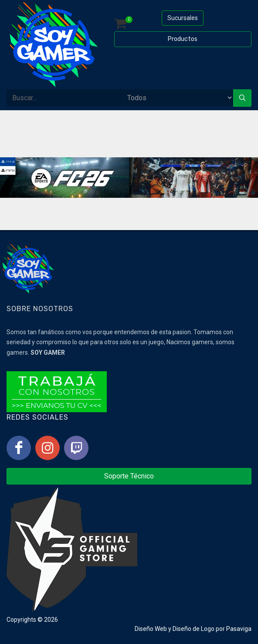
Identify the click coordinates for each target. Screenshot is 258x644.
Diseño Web (151, 629)
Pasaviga (239, 629)
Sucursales (183, 18)
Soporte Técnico (129, 476)
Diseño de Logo (193, 629)
